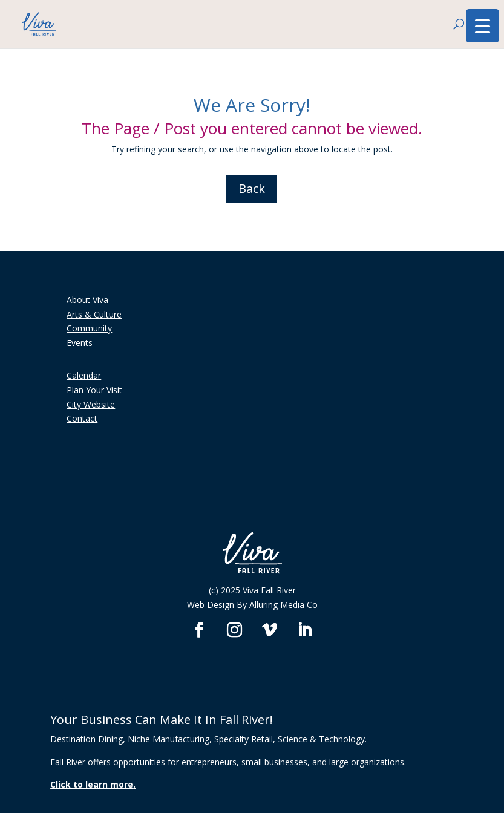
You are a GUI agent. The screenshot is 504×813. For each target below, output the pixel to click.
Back (252, 188)
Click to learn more (92, 784)
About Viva (87, 300)
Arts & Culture (94, 314)
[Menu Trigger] (483, 26)
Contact (82, 418)
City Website (91, 404)
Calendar (84, 375)
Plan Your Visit (94, 390)
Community (89, 328)
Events (80, 343)
